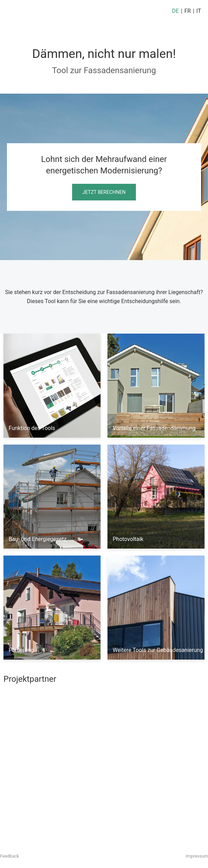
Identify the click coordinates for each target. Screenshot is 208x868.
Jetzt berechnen (104, 192)
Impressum (197, 856)
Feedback (10, 856)
